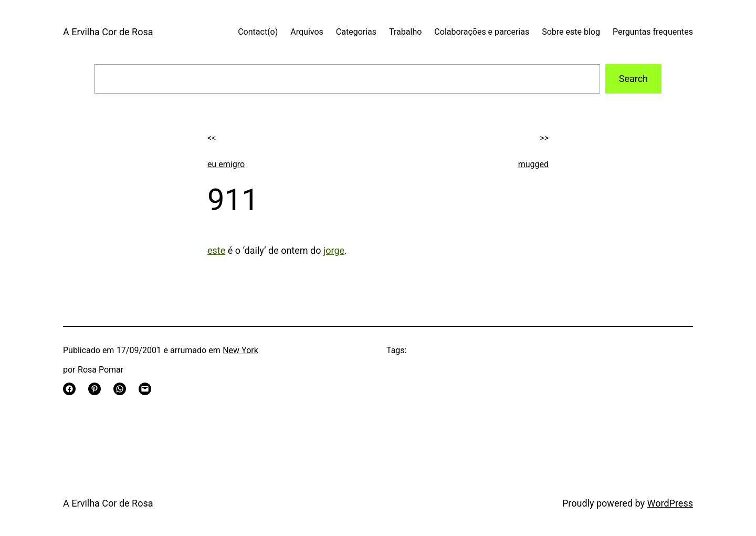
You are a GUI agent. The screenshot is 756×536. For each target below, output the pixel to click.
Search (633, 79)
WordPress (670, 503)
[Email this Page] (145, 389)
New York (240, 350)
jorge (334, 250)
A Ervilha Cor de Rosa (108, 32)
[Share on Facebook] (69, 389)
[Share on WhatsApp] (120, 389)
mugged (533, 164)
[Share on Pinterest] (94, 389)
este (216, 250)
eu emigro (226, 164)
